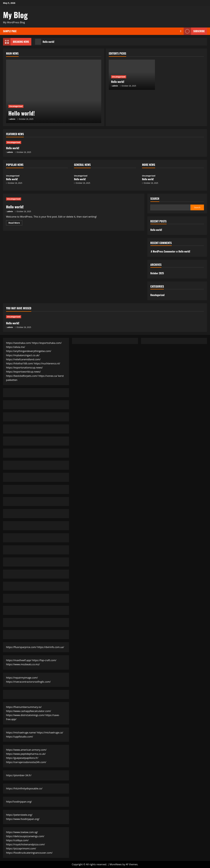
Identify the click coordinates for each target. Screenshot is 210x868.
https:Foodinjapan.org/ (19, 802)
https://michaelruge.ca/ (50, 733)
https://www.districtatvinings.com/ (25, 715)
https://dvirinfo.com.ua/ (51, 647)
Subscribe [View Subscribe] (194, 31)
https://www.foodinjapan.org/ (23, 819)
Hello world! (45, 42)
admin (12, 119)
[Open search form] (181, 31)
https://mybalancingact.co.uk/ (23, 355)
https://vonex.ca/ (48, 376)
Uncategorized (16, 106)
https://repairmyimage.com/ (22, 678)
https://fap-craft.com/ (44, 660)
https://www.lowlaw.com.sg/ (22, 832)
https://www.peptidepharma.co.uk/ (26, 754)
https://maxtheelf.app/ (19, 660)
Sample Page (10, 31)
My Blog (15, 15)
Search (155, 199)
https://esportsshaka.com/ (47, 343)
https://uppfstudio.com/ (20, 737)
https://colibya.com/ (17, 840)
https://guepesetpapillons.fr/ (22, 758)
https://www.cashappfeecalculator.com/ (29, 711)
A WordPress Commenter (163, 251)
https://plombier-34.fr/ (19, 775)
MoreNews (116, 864)
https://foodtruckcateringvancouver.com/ (29, 853)
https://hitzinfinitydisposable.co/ (24, 788)
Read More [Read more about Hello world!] (15, 223)
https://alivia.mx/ (16, 347)
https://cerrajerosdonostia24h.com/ (26, 762)
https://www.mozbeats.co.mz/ (23, 664)
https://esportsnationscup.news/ (24, 368)
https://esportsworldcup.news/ (23, 372)
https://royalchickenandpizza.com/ (25, 844)
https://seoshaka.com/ (19, 343)
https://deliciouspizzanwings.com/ (25, 836)
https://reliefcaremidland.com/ (23, 359)
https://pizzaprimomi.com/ (21, 848)
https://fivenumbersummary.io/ (24, 707)
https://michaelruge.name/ (21, 733)
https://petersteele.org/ (19, 815)
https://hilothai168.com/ (20, 363)
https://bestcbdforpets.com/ (22, 376)
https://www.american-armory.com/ (26, 750)
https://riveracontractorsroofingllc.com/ (28, 682)
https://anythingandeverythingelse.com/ (29, 351)
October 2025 (157, 273)
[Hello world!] (54, 91)
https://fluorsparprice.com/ (21, 647)
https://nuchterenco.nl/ (47, 363)
